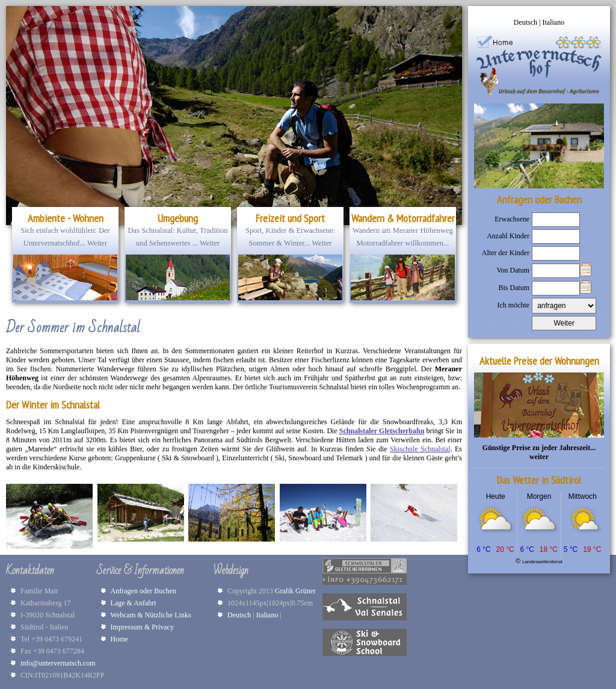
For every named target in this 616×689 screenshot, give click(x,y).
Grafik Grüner (297, 591)
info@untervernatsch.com (58, 663)
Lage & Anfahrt (134, 603)
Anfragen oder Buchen (143, 591)
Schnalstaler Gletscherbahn (382, 431)
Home (119, 639)
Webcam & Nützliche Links (151, 615)
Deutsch (526, 22)
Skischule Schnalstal (420, 449)
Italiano (554, 22)
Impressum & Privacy (142, 627)
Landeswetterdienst (542, 562)
